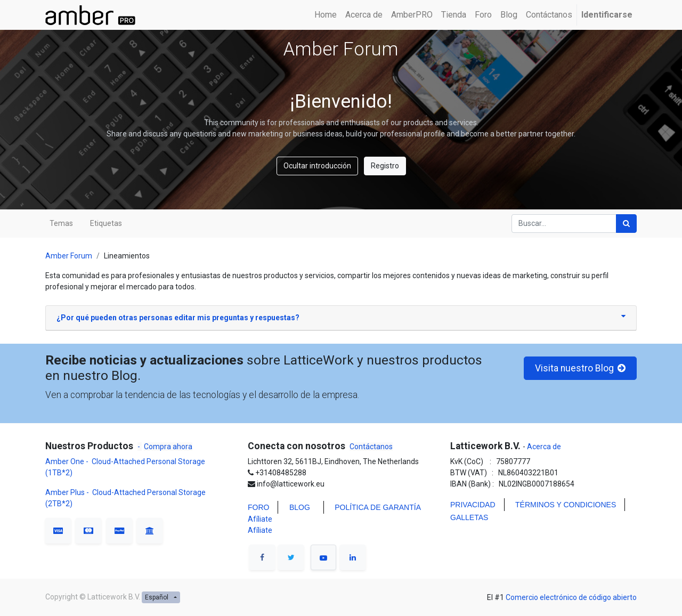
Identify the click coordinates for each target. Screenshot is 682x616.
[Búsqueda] (626, 224)
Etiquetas (106, 223)
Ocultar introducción (317, 166)
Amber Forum (69, 256)
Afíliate (260, 519)
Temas (61, 223)
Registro (385, 166)
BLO (297, 507)
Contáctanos (371, 447)
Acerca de (543, 447)
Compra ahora (168, 447)
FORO (258, 507)
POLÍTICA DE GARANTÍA (378, 507)
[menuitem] (326, 15)
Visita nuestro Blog (580, 368)
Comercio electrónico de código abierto (571, 597)
